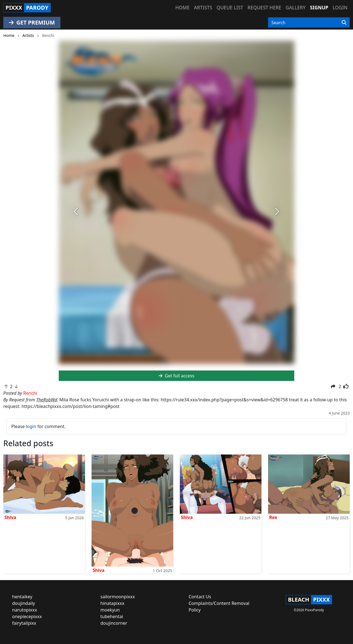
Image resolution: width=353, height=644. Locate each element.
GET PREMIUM (32, 22)
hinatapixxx (112, 603)
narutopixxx (25, 610)
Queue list (230, 8)
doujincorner (114, 623)
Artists (203, 8)
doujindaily (24, 603)
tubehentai (112, 616)
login (31, 426)
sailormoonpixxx (118, 597)
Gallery (296, 8)
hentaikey (22, 597)
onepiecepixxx (27, 616)
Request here (264, 8)
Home (182, 8)
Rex (273, 517)
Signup (319, 8)
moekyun (110, 610)
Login (340, 8)
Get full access (176, 376)
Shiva (10, 517)
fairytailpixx (24, 623)
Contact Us (200, 597)
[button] (76, 212)
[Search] (344, 23)
